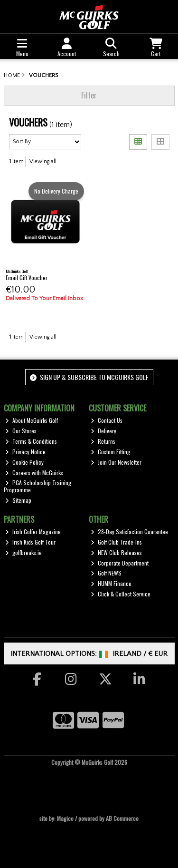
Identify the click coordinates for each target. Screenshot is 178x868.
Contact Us (107, 420)
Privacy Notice (25, 452)
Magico (65, 818)
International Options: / (89, 654)
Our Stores (21, 431)
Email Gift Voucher (27, 278)
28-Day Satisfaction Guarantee (129, 532)
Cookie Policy (24, 462)
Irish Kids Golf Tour (30, 542)
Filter (89, 95)
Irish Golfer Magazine (33, 532)
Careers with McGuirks (34, 473)
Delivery (103, 431)
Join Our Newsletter (116, 462)
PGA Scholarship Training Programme (38, 486)
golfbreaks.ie (23, 552)
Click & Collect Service (121, 594)
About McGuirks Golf (32, 420)
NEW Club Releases (116, 552)
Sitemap (18, 500)
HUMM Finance (111, 583)
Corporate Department (120, 563)
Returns (103, 441)
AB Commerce (122, 818)
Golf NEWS (106, 573)
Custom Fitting (110, 452)
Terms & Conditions (31, 441)
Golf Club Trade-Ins (116, 542)
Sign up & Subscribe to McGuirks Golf (89, 377)
